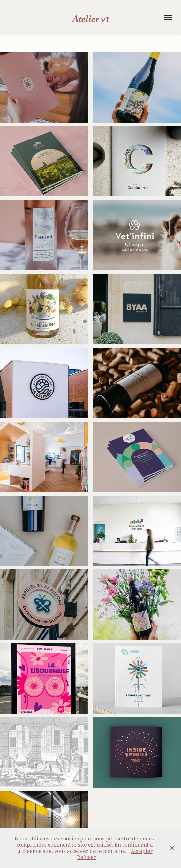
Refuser (86, 857)
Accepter (142, 851)
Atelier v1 (91, 18)
